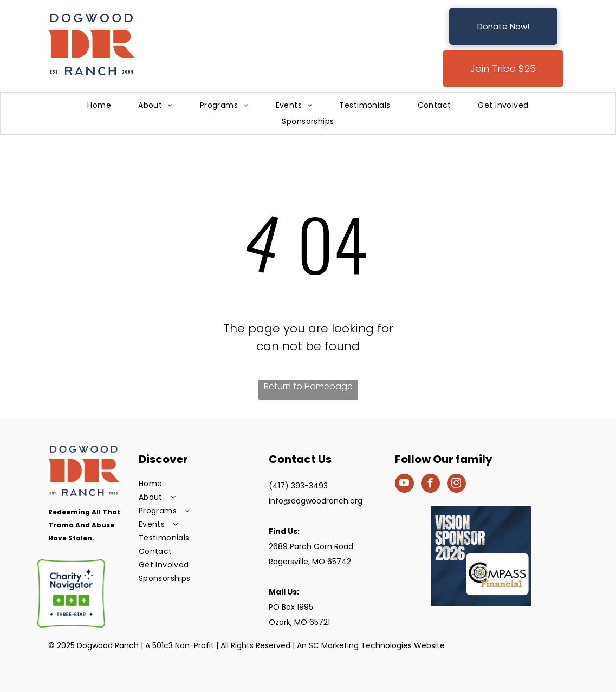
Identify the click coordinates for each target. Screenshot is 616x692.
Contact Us (300, 459)
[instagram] (456, 485)
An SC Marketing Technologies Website (371, 645)
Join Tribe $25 (503, 68)
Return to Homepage (308, 386)
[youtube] (404, 485)
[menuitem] (99, 105)
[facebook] (430, 485)
